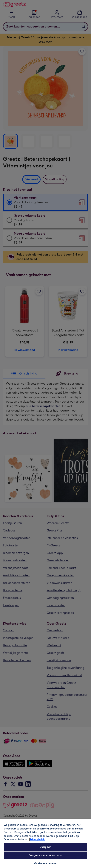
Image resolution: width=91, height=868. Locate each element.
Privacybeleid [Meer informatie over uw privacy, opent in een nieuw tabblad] (38, 839)
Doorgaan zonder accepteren (45, 855)
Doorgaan (45, 847)
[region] (45, 843)
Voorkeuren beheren (45, 863)
